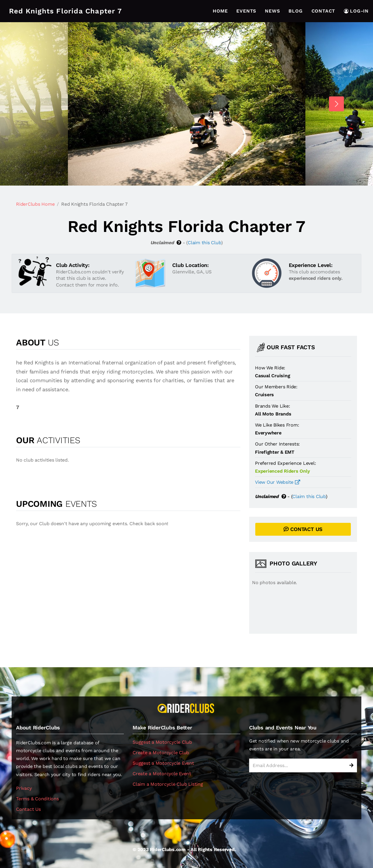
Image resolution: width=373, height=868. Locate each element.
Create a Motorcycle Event (162, 774)
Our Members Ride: (276, 387)
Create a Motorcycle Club (161, 753)
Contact (323, 11)
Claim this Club (204, 243)
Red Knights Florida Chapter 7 (65, 11)
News (272, 11)
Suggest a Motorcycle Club (162, 742)
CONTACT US (303, 529)
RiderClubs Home (35, 204)
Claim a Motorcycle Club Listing (168, 784)
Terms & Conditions (37, 799)
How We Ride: (270, 368)
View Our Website (278, 482)
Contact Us (28, 809)
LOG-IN (356, 11)
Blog (295, 11)
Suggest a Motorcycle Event (163, 763)
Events (246, 11)
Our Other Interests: (277, 444)
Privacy (24, 788)
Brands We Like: (272, 406)
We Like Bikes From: (277, 425)
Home (220, 11)
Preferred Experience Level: (286, 463)
